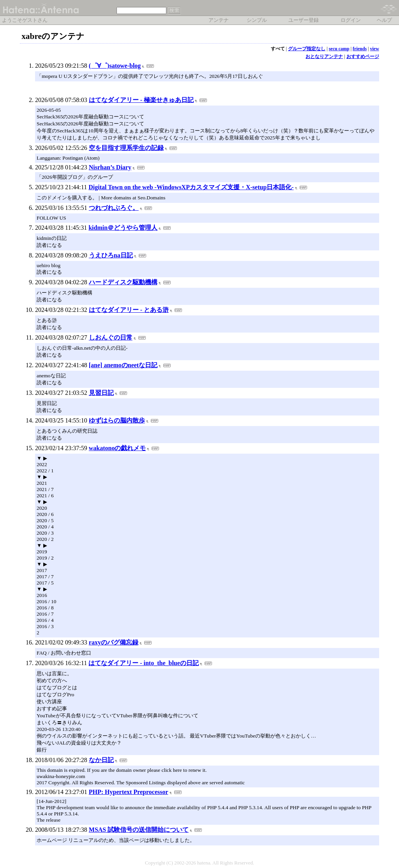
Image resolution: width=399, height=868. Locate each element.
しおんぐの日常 (111, 337)
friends (360, 49)
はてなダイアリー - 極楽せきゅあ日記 (141, 100)
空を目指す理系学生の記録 (126, 148)
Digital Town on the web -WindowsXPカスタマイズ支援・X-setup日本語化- (191, 187)
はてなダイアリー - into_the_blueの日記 (144, 663)
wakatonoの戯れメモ (117, 448)
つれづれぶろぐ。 (114, 208)
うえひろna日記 (111, 255)
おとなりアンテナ (324, 56)
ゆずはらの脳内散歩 (117, 420)
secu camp (339, 49)
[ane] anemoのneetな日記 (123, 365)
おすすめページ (363, 56)
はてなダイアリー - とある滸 (129, 310)
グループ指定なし (307, 49)
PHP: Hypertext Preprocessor (129, 792)
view (374, 49)
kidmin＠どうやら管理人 (123, 228)
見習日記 (101, 393)
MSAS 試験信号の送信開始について (139, 830)
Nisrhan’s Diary (110, 167)
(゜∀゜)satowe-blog (115, 66)
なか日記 (101, 760)
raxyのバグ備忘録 (114, 642)
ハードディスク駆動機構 (123, 282)
